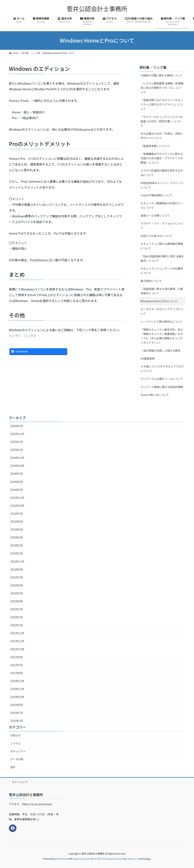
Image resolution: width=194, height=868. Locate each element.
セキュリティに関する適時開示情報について (162, 246)
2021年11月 (17, 641)
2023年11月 (17, 498)
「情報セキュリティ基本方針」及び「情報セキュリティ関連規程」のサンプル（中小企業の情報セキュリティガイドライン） (162, 336)
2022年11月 (17, 561)
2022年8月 (17, 569)
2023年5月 (17, 529)
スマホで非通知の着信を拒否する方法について (162, 173)
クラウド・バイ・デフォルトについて (162, 226)
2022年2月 (17, 617)
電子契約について (151, 281)
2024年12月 (17, 458)
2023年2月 (17, 545)
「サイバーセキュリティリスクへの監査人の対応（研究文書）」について (162, 121)
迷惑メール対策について (155, 215)
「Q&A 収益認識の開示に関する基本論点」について (162, 258)
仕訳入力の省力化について (156, 236)
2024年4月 (17, 482)
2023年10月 (17, 506)
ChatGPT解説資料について (156, 195)
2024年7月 (17, 474)
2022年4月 (17, 601)
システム (16, 743)
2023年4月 (17, 537)
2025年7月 (17, 442)
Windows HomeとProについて (159, 301)
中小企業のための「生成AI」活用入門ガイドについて (162, 136)
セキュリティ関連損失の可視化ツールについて (162, 205)
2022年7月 (17, 577)
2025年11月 (17, 434)
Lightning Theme (82, 859)
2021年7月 (17, 665)
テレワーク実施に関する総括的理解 (162, 387)
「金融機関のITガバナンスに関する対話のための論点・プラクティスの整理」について (162, 158)
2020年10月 (17, 697)
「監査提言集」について (155, 146)
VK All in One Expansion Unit (108, 859)
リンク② (30, 336)
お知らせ (16, 735)
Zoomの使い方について (155, 395)
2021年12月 (17, 633)
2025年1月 (17, 450)
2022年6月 (17, 585)
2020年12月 (17, 681)
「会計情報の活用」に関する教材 (160, 350)
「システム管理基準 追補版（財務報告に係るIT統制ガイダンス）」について (162, 88)
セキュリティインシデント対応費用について (162, 271)
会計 (13, 767)
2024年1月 (17, 490)
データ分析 (17, 759)
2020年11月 (17, 689)
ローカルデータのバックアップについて (162, 311)
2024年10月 (17, 466)
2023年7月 (17, 514)
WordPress (62, 859)
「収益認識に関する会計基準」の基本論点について (162, 291)
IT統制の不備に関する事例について (162, 75)
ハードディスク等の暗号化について (162, 322)
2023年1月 (17, 553)
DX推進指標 (147, 358)
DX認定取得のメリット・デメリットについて (162, 185)
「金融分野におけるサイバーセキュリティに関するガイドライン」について (162, 104)
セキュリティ (18, 751)
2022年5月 (17, 593)
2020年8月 (17, 705)
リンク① (15, 336)
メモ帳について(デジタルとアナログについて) (162, 369)
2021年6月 (17, 673)
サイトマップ (20, 782)
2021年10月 (17, 649)
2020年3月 (17, 721)
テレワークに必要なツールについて (162, 379)
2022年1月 (17, 625)
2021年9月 (17, 657)
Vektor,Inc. (132, 859)
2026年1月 (17, 426)
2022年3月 (17, 609)
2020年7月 (17, 713)
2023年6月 (17, 521)
